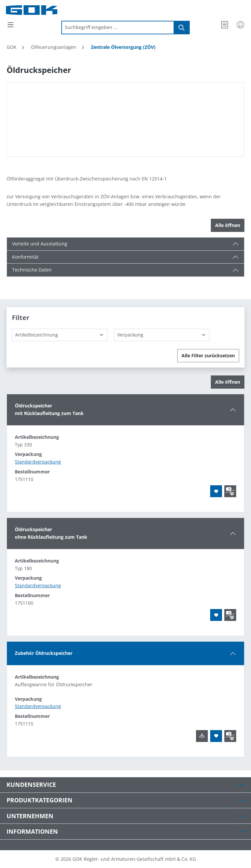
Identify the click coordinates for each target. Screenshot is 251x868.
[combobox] (118, 28)
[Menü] (11, 25)
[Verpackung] (162, 335)
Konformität (25, 257)
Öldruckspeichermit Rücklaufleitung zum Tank (49, 409)
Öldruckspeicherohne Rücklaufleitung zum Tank (51, 533)
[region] (125, 120)
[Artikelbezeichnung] (60, 335)
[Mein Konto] (240, 25)
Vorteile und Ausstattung (40, 244)
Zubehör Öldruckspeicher (44, 653)
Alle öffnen (228, 225)
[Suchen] (182, 28)
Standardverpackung (38, 462)
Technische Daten (32, 270)
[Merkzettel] (225, 25)
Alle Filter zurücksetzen (208, 355)
